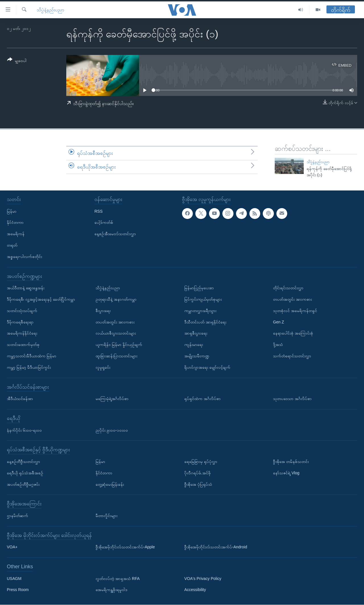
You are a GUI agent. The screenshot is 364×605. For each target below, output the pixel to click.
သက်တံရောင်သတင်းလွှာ (292, 356)
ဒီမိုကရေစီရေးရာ (20, 322)
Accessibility (195, 590)
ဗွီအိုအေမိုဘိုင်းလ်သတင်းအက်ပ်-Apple (125, 547)
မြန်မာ (12, 211)
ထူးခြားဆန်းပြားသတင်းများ (116, 356)
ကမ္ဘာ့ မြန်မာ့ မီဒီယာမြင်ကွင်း (29, 367)
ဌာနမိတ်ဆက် (17, 516)
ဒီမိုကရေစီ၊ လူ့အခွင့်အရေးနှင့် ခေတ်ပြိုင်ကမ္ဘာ (41, 299)
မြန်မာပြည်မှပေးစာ (199, 288)
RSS (99, 211)
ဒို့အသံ (278, 345)
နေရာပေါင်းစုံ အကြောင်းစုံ (293, 333)
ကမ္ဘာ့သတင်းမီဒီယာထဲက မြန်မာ (32, 356)
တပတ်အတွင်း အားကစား (115, 322)
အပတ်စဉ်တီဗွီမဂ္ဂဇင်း (23, 484)
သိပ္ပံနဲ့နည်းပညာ (50, 10)
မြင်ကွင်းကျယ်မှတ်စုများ (203, 299)
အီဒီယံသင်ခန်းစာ (20, 399)
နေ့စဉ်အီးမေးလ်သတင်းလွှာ (115, 234)
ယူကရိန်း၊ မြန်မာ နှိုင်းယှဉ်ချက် (119, 345)
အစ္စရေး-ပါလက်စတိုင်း (24, 257)
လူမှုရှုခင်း (103, 367)
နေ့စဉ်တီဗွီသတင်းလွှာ (23, 462)
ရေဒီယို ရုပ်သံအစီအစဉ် (25, 473)
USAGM (14, 579)
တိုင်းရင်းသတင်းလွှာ (288, 288)
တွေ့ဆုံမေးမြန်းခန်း (110, 484)
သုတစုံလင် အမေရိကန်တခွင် (295, 311)
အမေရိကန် (16, 234)
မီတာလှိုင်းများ (106, 516)
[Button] (17, 61)
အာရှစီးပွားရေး (196, 333)
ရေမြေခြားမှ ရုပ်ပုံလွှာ (201, 462)
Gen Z (279, 322)
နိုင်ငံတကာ (15, 223)
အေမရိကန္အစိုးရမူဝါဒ (111, 590)
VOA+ (12, 547)
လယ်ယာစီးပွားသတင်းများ (116, 333)
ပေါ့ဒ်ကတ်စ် (104, 223)
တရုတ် (12, 245)
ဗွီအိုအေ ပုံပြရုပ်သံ (198, 484)
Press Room (18, 590)
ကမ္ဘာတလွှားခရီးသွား (200, 311)
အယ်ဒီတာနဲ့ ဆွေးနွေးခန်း (26, 288)
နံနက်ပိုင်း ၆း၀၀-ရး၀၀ (24, 430)
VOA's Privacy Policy (203, 579)
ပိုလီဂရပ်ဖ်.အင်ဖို (197, 473)
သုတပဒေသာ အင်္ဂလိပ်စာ (292, 399)
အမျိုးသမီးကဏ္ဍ (197, 356)
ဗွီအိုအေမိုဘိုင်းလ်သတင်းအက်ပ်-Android (216, 547)
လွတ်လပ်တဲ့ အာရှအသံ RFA (118, 579)
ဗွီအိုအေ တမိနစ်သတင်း (291, 462)
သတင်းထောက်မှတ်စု (23, 345)
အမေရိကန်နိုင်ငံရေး (22, 333)
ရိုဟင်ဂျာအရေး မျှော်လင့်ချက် (207, 367)
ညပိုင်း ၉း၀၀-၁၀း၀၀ (112, 430)
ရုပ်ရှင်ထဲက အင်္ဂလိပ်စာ (202, 399)
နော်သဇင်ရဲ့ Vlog (286, 473)
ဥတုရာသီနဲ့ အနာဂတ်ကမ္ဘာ (116, 299)
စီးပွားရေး (103, 311)
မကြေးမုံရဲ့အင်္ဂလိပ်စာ (112, 399)
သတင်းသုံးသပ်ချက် (22, 311)
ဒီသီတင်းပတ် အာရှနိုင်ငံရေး (205, 322)
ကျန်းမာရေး (194, 345)
